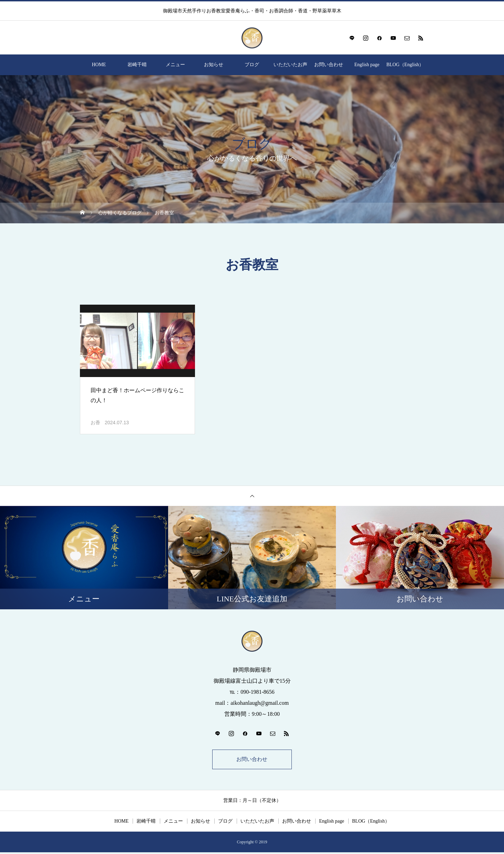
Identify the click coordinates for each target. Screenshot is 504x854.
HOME (99, 65)
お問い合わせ (329, 65)
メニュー (175, 65)
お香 (95, 423)
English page (367, 65)
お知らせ (214, 65)
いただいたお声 (290, 65)
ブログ (252, 65)
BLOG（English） (405, 65)
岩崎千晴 (137, 65)
